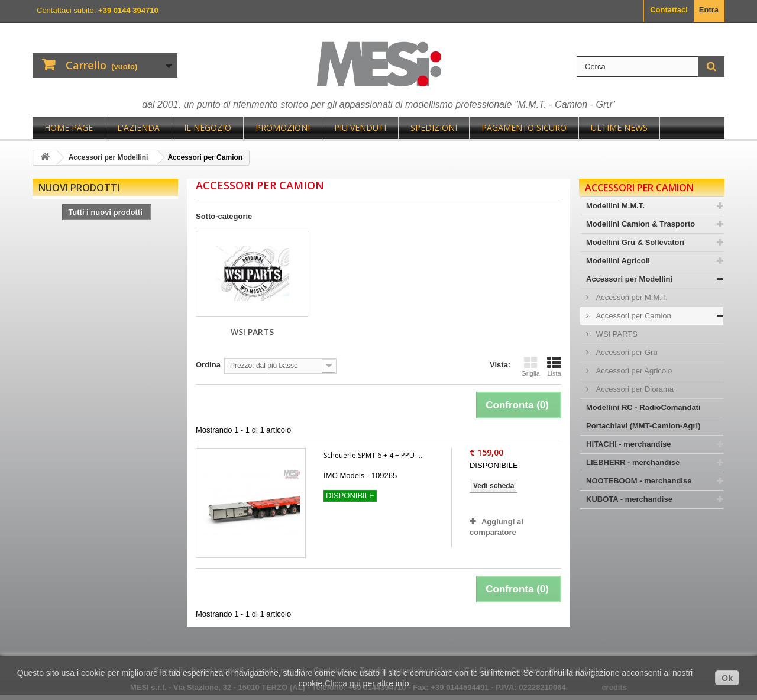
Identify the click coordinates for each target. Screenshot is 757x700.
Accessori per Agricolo (633, 371)
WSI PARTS (252, 332)
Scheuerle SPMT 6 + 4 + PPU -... (374, 455)
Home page (69, 128)
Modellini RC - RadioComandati (643, 407)
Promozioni (283, 128)
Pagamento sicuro (524, 128)
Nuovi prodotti (79, 188)
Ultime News (619, 128)
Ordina (208, 365)
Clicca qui (343, 683)
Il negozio (208, 128)
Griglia (530, 366)
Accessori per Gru (626, 352)
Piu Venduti (360, 128)
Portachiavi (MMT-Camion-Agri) (643, 426)
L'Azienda (138, 128)
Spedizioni (434, 128)
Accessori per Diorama (634, 389)
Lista (554, 366)
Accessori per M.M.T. (631, 297)
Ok (727, 678)
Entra (709, 10)
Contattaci (669, 10)
